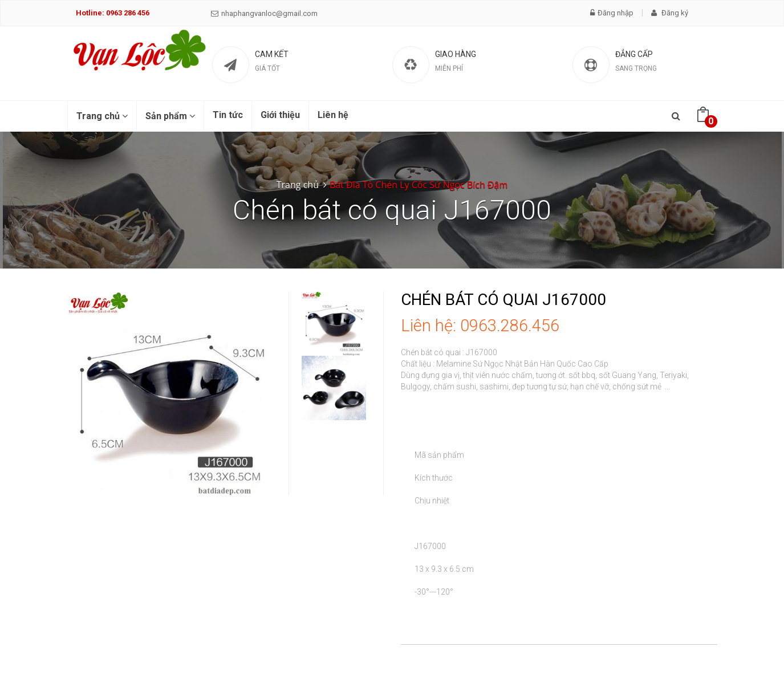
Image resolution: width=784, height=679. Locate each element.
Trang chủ (102, 116)
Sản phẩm (170, 116)
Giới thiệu (280, 115)
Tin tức (228, 115)
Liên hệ (333, 115)
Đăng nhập (612, 13)
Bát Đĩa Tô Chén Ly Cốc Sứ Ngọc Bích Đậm (419, 185)
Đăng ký (670, 13)
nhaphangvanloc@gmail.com (264, 13)
